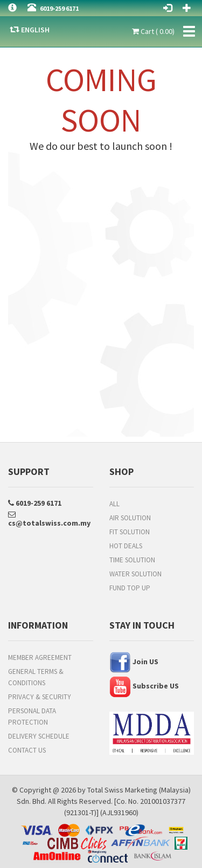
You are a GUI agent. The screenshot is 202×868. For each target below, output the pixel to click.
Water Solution (135, 574)
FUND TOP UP (130, 588)
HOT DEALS (126, 546)
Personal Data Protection (32, 717)
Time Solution (132, 560)
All (114, 504)
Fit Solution (130, 532)
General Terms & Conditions (36, 677)
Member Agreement (40, 657)
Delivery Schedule (39, 736)
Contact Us (27, 750)
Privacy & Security (40, 697)
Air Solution (130, 518)
